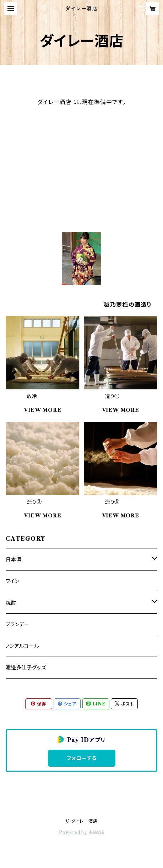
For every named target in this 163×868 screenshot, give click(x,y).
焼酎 (11, 603)
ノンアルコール (23, 646)
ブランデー (18, 624)
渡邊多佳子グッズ (26, 668)
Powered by (81, 832)
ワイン (12, 581)
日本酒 (13, 560)
